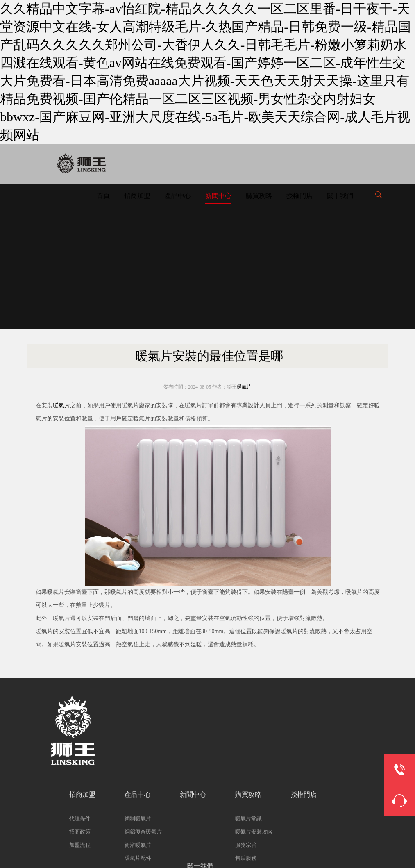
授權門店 (299, 196)
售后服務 (246, 858)
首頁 (103, 196)
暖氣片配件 (138, 858)
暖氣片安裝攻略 (254, 832)
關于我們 (340, 196)
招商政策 (80, 832)
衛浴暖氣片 (138, 845)
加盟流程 (80, 845)
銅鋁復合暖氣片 (143, 832)
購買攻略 (259, 196)
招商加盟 (137, 196)
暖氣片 (244, 387)
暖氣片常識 (248, 819)
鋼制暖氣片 (138, 819)
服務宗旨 (246, 845)
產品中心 (178, 196)
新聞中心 (218, 196)
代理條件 (80, 819)
